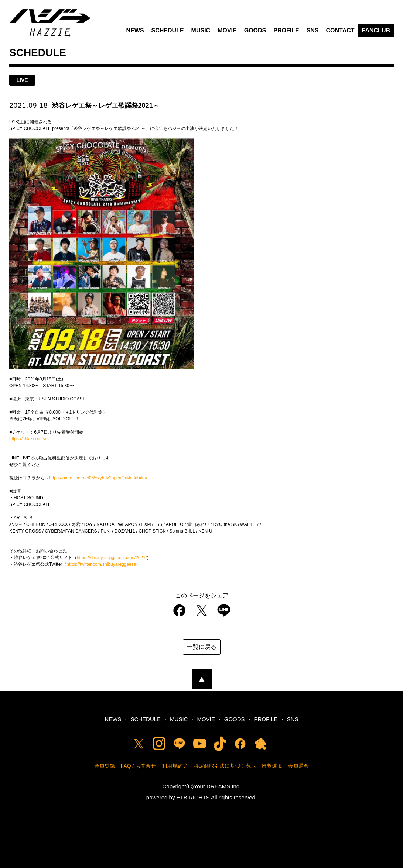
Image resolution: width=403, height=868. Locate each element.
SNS (313, 30)
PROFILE (286, 30)
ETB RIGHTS (193, 797)
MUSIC (201, 30)
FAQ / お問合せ (139, 766)
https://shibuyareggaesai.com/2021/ (112, 558)
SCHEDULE (168, 30)
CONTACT (340, 30)
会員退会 (298, 766)
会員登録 (105, 766)
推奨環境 (272, 766)
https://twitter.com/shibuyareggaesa (101, 564)
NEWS (135, 30)
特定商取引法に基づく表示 (225, 766)
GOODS (255, 30)
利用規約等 (175, 766)
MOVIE (227, 30)
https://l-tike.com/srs (29, 439)
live (22, 80)
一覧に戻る (202, 647)
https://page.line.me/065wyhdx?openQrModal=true (99, 478)
